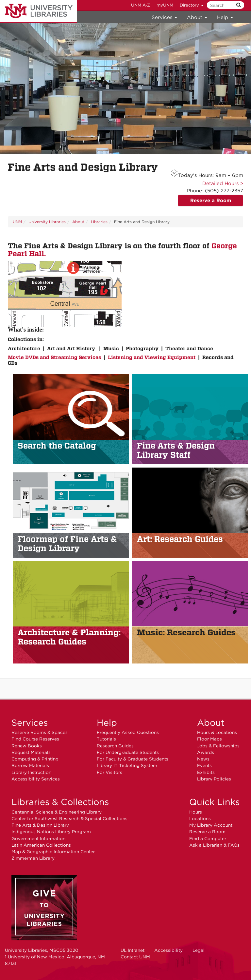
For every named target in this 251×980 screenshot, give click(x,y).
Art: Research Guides (180, 539)
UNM (17, 222)
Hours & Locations (217, 732)
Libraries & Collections (60, 802)
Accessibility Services (36, 779)
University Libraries (39, 11)
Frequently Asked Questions (128, 732)
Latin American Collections (41, 845)
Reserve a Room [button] (211, 201)
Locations (200, 818)
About (78, 222)
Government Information (38, 838)
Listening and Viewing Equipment (152, 357)
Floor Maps (209, 739)
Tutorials (106, 739)
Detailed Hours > (223, 183)
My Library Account (211, 825)
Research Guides (115, 746)
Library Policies (214, 779)
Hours (196, 812)
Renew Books (27, 746)
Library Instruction (31, 772)
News (203, 759)
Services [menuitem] (164, 17)
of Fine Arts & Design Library (67, 544)
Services (30, 722)
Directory (192, 5)
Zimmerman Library (33, 858)
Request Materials (31, 752)
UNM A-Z (141, 5)
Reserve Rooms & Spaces (40, 732)
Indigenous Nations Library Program (51, 832)
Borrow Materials (30, 765)
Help (107, 722)
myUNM (165, 5)
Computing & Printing (35, 759)
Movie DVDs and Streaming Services (54, 357)
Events (204, 765)
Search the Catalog (57, 446)
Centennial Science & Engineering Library (57, 812)
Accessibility (168, 950)
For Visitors (109, 772)
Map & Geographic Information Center (53, 852)
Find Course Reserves (35, 739)
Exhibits (206, 772)
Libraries (99, 222)
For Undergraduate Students (128, 752)
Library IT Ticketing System (127, 765)
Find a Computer (208, 838)
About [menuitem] (197, 17)
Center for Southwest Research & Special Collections (69, 818)
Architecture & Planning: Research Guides (69, 637)
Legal (199, 950)
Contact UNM (135, 957)
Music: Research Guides (186, 632)
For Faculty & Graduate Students (133, 759)
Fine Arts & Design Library (40, 825)
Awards (206, 752)
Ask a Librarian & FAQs (214, 845)
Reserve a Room (207, 832)
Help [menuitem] (225, 17)
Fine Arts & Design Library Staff (176, 450)
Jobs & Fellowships (218, 746)
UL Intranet (133, 950)
